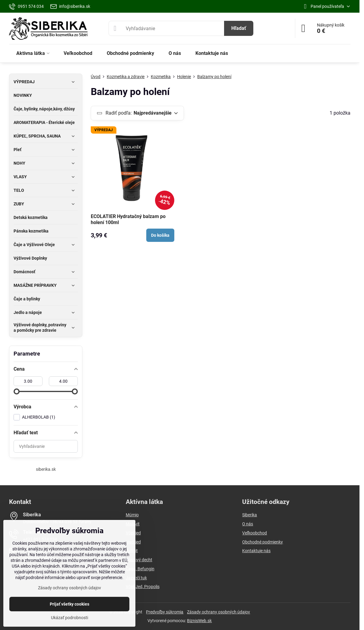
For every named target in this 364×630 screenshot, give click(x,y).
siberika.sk (46, 469)
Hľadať (239, 28)
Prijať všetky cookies (70, 604)
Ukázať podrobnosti (70, 618)
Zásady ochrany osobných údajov (218, 612)
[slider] (17, 391)
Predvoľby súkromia (165, 612)
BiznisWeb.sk (199, 621)
